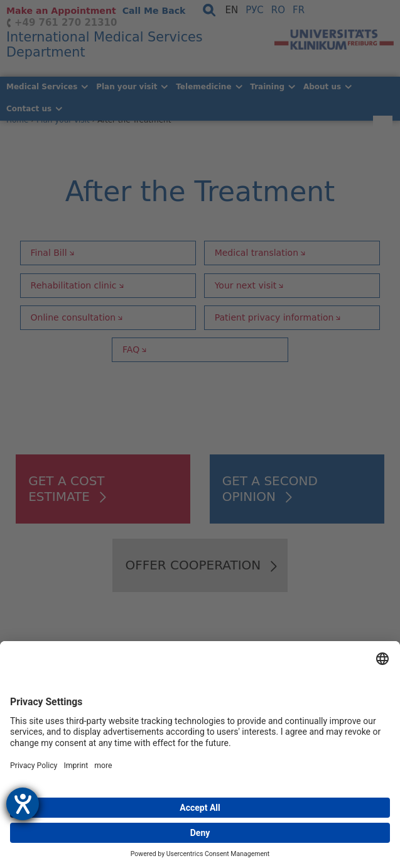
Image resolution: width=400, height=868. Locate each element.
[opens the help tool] (23, 804)
